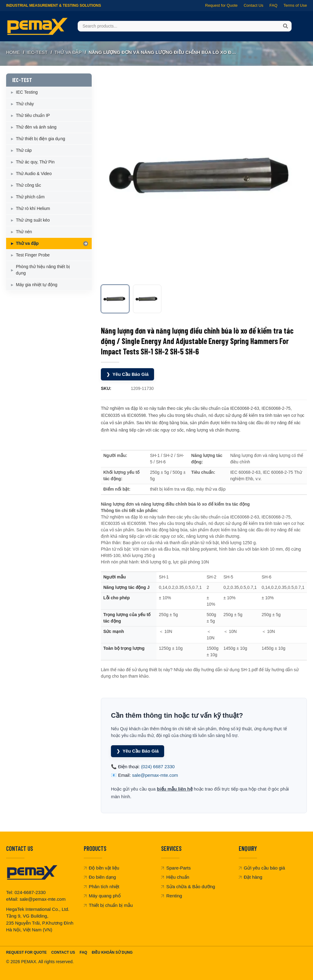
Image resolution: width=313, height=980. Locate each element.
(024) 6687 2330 (158, 767)
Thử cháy (25, 104)
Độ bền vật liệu (102, 868)
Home (13, 52)
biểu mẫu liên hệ (175, 789)
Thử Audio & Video (34, 174)
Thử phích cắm (30, 197)
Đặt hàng (251, 877)
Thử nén (24, 232)
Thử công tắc (28, 185)
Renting (172, 896)
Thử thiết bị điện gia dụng (41, 139)
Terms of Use (295, 5)
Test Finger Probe (33, 255)
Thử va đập (68, 52)
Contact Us (253, 5)
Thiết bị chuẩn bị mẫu (108, 905)
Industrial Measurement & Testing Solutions (53, 6)
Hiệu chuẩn (175, 877)
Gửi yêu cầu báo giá (262, 868)
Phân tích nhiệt (102, 886)
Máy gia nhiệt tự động (37, 285)
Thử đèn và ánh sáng (36, 127)
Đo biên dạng (100, 877)
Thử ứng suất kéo (33, 220)
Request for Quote (221, 5)
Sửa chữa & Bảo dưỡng (188, 886)
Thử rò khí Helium (33, 208)
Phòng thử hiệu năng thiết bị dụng (43, 270)
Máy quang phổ (102, 896)
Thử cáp (24, 150)
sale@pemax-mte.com (155, 775)
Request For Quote (26, 952)
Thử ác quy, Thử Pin (35, 162)
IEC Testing (27, 92)
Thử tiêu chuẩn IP (33, 115)
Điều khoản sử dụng (112, 952)
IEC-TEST (37, 52)
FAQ (273, 5)
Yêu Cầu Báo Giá (128, 374)
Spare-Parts (176, 868)
